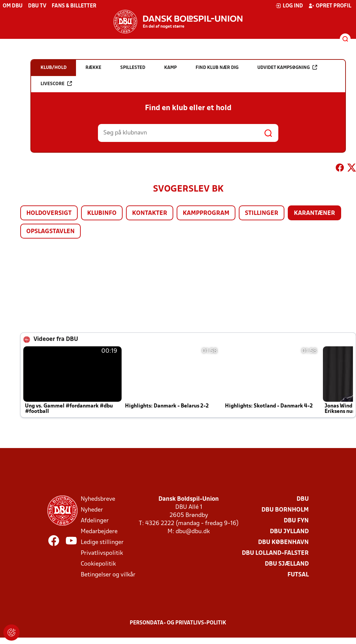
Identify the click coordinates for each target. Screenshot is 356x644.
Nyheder (92, 510)
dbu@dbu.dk (193, 532)
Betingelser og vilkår (108, 575)
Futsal (298, 575)
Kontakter (150, 213)
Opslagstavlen (50, 232)
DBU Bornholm (285, 510)
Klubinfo (102, 213)
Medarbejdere (99, 532)
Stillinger (262, 213)
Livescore (56, 84)
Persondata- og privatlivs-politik (178, 623)
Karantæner (314, 213)
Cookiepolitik (98, 564)
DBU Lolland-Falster (275, 553)
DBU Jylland (289, 532)
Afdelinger (95, 521)
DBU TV (37, 6)
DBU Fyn (296, 521)
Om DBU (13, 6)
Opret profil (330, 6)
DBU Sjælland (287, 564)
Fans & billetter (74, 6)
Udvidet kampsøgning (287, 67)
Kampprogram (206, 213)
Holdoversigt (49, 213)
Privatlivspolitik (102, 553)
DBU (303, 499)
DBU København (283, 542)
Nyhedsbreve (98, 499)
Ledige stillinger (102, 542)
